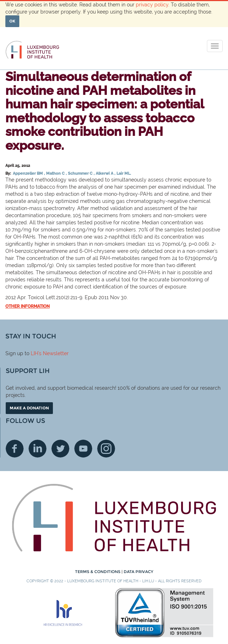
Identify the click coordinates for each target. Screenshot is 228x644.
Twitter (60, 449)
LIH (34, 353)
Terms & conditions (98, 572)
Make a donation (29, 408)
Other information (28, 306)
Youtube (83, 449)
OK (12, 21)
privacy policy (152, 5)
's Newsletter (53, 353)
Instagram (106, 449)
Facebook (15, 449)
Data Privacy (138, 572)
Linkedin (38, 449)
